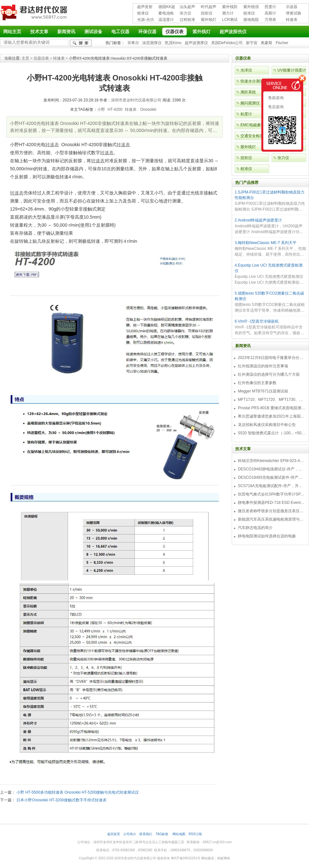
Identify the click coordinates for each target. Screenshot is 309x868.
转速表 (292, 20)
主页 (25, 58)
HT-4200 (115, 109)
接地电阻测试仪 (251, 20)
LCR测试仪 (230, 20)
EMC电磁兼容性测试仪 (254, 129)
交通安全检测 (252, 136)
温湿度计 (166, 20)
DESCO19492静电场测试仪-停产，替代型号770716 (272, 469)
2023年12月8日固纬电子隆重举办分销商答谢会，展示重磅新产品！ (272, 358)
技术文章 (39, 32)
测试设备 (93, 32)
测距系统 (248, 92)
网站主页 (12, 32)
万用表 (270, 20)
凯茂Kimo (173, 43)
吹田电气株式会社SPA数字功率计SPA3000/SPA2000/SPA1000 (272, 494)
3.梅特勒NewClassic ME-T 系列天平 (266, 243)
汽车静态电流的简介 (255, 528)
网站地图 (179, 834)
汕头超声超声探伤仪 (187, 7)
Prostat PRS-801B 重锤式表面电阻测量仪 (272, 408)
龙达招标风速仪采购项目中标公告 (267, 425)
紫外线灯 (209, 20)
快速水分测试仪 (254, 81)
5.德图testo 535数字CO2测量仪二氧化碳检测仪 (269, 296)
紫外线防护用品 (230, 7)
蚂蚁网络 (224, 858)
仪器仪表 (174, 32)
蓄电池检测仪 (166, 14)
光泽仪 (246, 70)
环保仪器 (147, 32)
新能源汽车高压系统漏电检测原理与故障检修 (272, 519)
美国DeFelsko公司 (227, 43)
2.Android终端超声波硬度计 (258, 220)
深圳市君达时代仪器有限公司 (35, 14)
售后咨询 (275, 107)
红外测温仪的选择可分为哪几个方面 (269, 374)
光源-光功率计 (145, 20)
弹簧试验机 (294, 14)
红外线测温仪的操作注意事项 (263, 366)
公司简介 (130, 834)
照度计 (270, 7)
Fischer (282, 43)
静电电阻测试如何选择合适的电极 (267, 536)
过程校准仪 (187, 20)
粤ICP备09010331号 (186, 858)
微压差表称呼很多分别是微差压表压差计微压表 (272, 511)
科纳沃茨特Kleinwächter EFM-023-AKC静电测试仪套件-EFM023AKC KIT (272, 461)
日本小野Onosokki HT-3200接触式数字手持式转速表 (61, 800)
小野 (101, 109)
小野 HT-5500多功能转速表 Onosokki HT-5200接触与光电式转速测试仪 (78, 792)
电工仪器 (120, 32)
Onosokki (148, 109)
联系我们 (146, 834)
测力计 (228, 13)
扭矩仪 (207, 13)
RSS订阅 (195, 834)
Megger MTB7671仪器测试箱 (263, 391)
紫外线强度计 (251, 7)
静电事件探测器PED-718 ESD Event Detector (272, 503)
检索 (81, 43)
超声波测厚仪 (196, 43)
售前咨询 (275, 98)
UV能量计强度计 (292, 70)
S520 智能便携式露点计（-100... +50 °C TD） (272, 433)
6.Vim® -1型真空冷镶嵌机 (257, 321)
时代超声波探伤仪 (209, 7)
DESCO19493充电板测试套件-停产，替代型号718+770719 (272, 477)
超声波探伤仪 (233, 32)
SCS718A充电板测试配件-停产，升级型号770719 (272, 486)
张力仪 (185, 13)
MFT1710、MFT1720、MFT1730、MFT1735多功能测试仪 (272, 400)
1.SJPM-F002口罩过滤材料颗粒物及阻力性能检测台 (270, 195)
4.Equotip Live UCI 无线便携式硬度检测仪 (269, 268)
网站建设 (208, 858)
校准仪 (143, 13)
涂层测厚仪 (152, 43)
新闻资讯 (66, 32)
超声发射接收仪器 (145, 7)
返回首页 (114, 834)
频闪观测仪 (250, 103)
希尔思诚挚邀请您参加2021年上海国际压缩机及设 (272, 416)
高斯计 (270, 13)
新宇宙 (252, 43)
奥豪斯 (267, 43)
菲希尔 (133, 43)
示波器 (292, 7)
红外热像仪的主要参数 (257, 383)
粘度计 (246, 114)
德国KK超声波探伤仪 (167, 7)
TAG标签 (162, 834)
